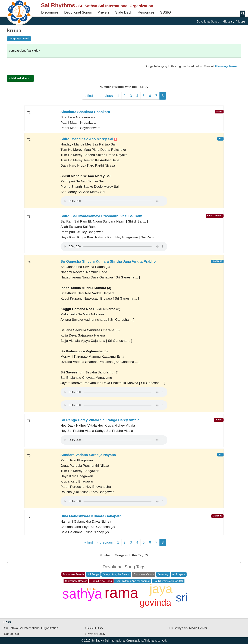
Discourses (50, 12)
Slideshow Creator (76, 581)
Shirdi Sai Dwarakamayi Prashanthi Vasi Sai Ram (101, 216)
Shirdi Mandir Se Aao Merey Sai (89, 139)
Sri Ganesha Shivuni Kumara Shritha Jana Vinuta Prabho (108, 261)
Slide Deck (124, 12)
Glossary (229, 22)
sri (182, 598)
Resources (146, 12)
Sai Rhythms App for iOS (168, 581)
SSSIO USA (95, 628)
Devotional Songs (78, 12)
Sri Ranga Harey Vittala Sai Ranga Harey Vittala (100, 420)
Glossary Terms (226, 66)
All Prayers (179, 574)
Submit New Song (101, 581)
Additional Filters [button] (19, 78)
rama (121, 593)
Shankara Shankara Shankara (85, 112)
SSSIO (166, 12)
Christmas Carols (144, 574)
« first (89, 96)
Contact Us (11, 634)
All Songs (93, 574)
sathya (82, 594)
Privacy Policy (96, 634)
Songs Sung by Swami (116, 574)
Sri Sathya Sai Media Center (188, 628)
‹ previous (105, 96)
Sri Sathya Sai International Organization (31, 628)
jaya (161, 589)
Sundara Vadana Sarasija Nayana (88, 455)
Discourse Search (73, 574)
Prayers (104, 12)
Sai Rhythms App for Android (133, 581)
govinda (156, 603)
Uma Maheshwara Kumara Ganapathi (92, 516)
